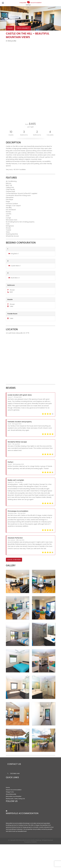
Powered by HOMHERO (31, 842)
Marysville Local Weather (14, 796)
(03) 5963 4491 (15, 774)
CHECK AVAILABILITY (23, 28)
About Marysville (11, 794)
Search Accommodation (14, 790)
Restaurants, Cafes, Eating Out (15, 799)
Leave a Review (14, 560)
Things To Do (10, 792)
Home (8, 788)
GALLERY (10, 28)
